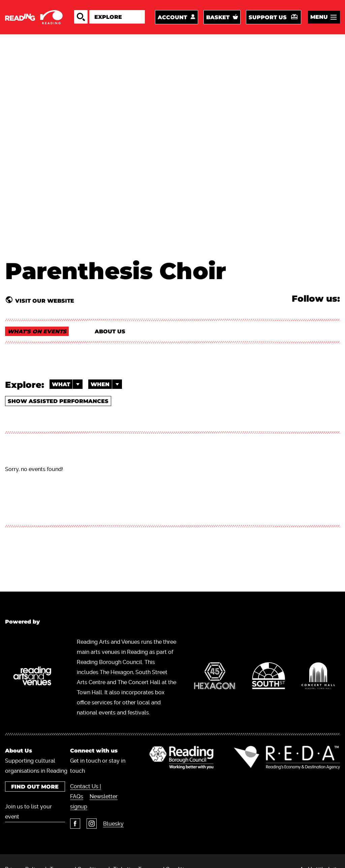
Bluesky (113, 824)
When (106, 384)
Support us (268, 17)
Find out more (35, 787)
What (67, 384)
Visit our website (45, 301)
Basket (218, 17)
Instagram (92, 824)
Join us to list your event (28, 812)
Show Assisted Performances (58, 401)
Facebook (75, 824)
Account (172, 17)
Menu (319, 17)
